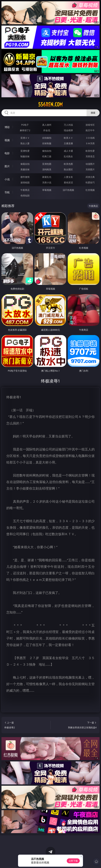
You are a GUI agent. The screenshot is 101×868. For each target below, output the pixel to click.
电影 (7, 153)
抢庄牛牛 (90, 130)
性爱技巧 (90, 182)
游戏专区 (90, 125)
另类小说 (47, 182)
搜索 (93, 113)
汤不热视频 (68, 190)
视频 (7, 140)
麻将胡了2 (25, 130)
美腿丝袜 (25, 169)
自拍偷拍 (47, 138)
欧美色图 (68, 164)
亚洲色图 (47, 164)
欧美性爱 (90, 151)
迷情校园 (25, 182)
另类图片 (90, 169)
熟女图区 (68, 169)
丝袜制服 (47, 143)
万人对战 (68, 125)
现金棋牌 (68, 130)
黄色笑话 (68, 182)
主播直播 (68, 143)
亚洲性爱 (25, 151)
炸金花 (47, 130)
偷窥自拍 (25, 164)
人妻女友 (68, 177)
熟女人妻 (25, 143)
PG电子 (25, 125)
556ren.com (50, 104)
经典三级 (47, 156)
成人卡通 (68, 151)
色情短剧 (25, 195)
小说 (7, 179)
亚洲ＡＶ (25, 138)
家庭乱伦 (47, 177)
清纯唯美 (47, 169)
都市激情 (25, 177)
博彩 (7, 127)
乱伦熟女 (68, 156)
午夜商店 (25, 190)
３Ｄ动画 (90, 138)
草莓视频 (47, 190)
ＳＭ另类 (90, 143)
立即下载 (73, 861)
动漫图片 (90, 164)
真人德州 (47, 125)
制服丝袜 (25, 156)
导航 (7, 192)
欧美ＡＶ (68, 138)
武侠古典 (90, 177)
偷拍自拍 (47, 151)
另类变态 (90, 156)
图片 (7, 166)
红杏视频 (90, 190)
